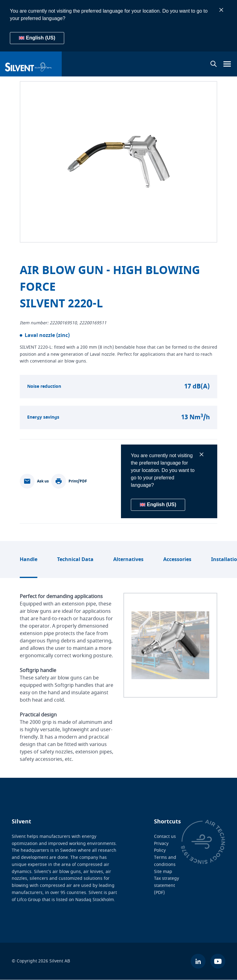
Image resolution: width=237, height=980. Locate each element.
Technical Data (75, 560)
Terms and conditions (165, 861)
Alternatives (128, 560)
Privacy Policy (161, 847)
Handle (29, 560)
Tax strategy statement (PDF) (166, 886)
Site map (163, 872)
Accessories (177, 560)
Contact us (165, 836)
